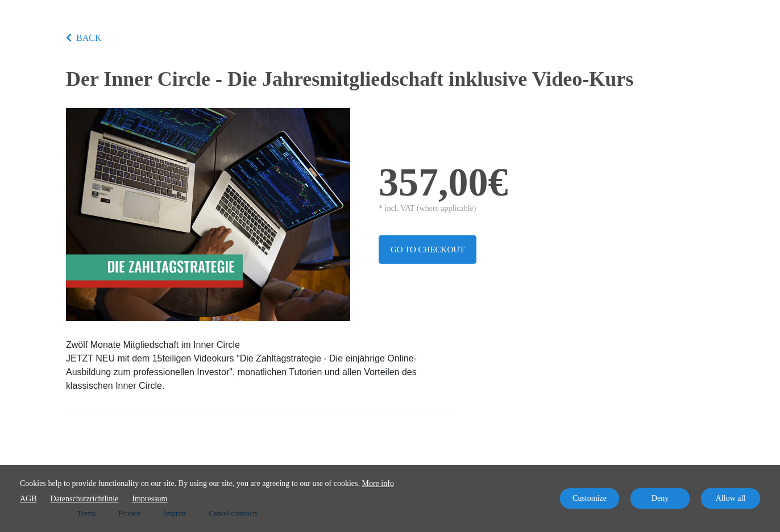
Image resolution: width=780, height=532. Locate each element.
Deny (660, 498)
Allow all (731, 498)
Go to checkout (428, 250)
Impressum (150, 499)
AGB (28, 499)
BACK (84, 38)
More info (378, 483)
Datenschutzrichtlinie (85, 499)
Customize (590, 498)
